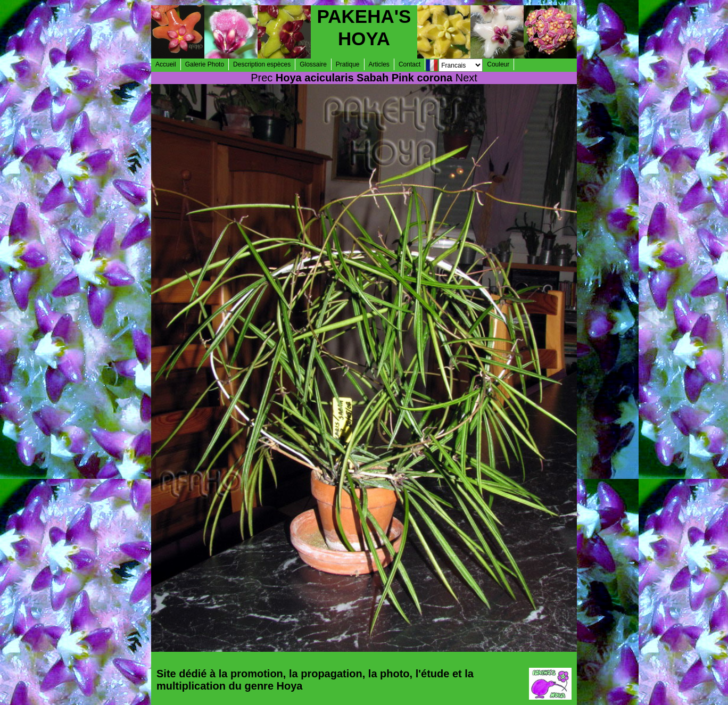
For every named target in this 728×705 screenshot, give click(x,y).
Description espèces (262, 64)
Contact (409, 64)
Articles (379, 64)
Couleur (498, 64)
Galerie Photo (205, 64)
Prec (262, 78)
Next (466, 78)
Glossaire (313, 64)
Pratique (348, 64)
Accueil (166, 64)
